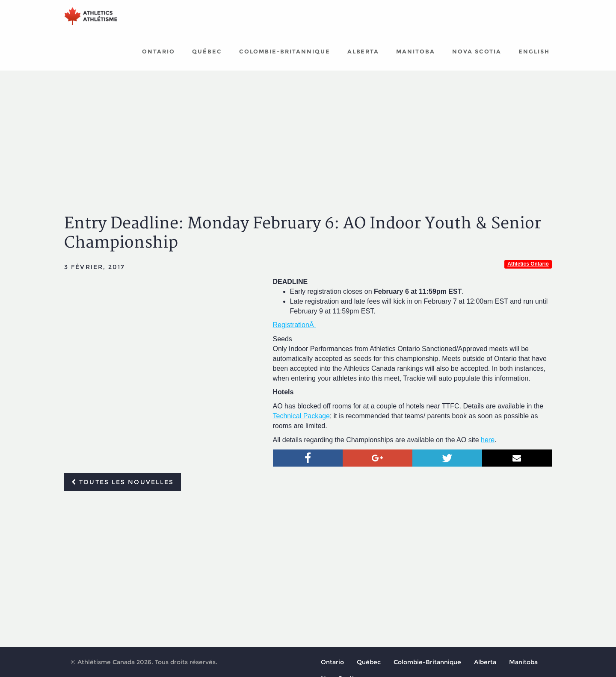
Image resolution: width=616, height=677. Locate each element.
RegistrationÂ (295, 331)
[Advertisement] (308, 141)
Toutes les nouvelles (123, 488)
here (488, 446)
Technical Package (301, 422)
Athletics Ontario (528, 270)
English (534, 58)
